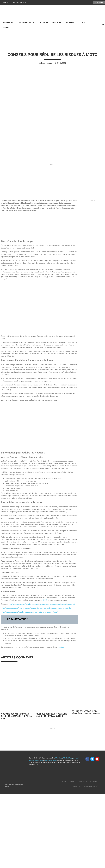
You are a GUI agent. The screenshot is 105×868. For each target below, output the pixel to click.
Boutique (7, 27)
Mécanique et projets (27, 23)
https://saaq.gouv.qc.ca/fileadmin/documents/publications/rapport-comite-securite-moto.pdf (41, 604)
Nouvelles (44, 23)
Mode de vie (57, 23)
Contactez (5, 2)
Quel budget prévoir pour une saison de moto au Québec (52, 715)
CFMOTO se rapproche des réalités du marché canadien (87, 712)
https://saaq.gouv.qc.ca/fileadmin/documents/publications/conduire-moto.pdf (29, 612)
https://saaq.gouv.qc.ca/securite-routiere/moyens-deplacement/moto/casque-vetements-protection (36, 608)
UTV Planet (59, 758)
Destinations (70, 23)
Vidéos (82, 23)
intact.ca (61, 647)
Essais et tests (9, 23)
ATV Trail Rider (68, 758)
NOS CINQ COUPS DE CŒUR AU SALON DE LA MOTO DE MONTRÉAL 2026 (16, 716)
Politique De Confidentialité (86, 786)
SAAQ (45, 600)
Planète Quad (39, 760)
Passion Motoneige (51, 760)
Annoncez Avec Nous (20, 2)
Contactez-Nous (67, 782)
